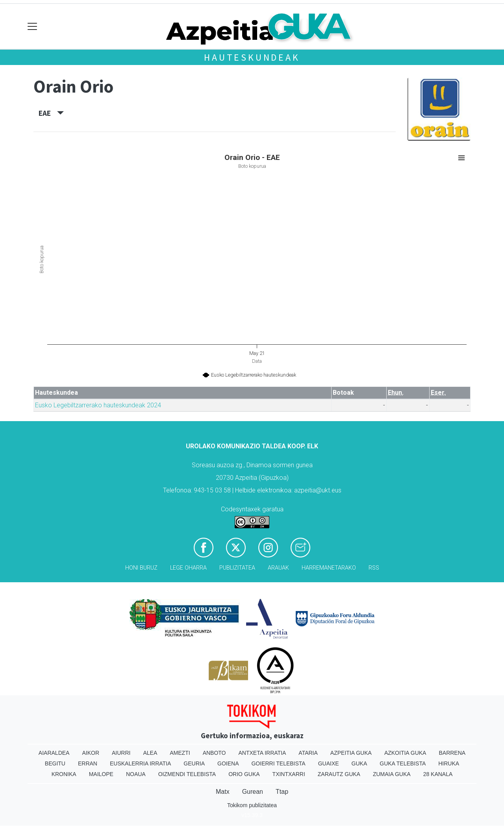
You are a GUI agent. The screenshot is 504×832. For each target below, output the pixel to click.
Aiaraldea (54, 753)
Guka (359, 763)
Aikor (91, 753)
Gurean (253, 792)
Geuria (194, 763)
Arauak (278, 568)
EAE (51, 113)
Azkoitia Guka (405, 753)
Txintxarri (289, 774)
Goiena (228, 763)
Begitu (55, 763)
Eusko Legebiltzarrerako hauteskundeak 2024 (98, 405)
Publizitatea (237, 568)
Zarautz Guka (339, 774)
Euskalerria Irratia (140, 763)
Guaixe (329, 763)
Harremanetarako (329, 568)
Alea (150, 753)
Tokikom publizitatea (252, 805)
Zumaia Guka (392, 774)
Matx (223, 792)
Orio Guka (244, 774)
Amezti (180, 753)
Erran (88, 763)
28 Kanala (438, 774)
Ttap (282, 792)
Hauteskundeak (252, 57)
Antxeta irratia (262, 753)
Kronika (64, 774)
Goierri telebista (278, 763)
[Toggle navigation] (32, 27)
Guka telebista (403, 763)
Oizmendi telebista (187, 774)
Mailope (101, 774)
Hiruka (449, 763)
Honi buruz (141, 568)
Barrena (452, 753)
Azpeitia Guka (351, 753)
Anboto (214, 753)
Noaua (136, 774)
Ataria (308, 753)
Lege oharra (188, 568)
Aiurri (121, 753)
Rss (374, 568)
